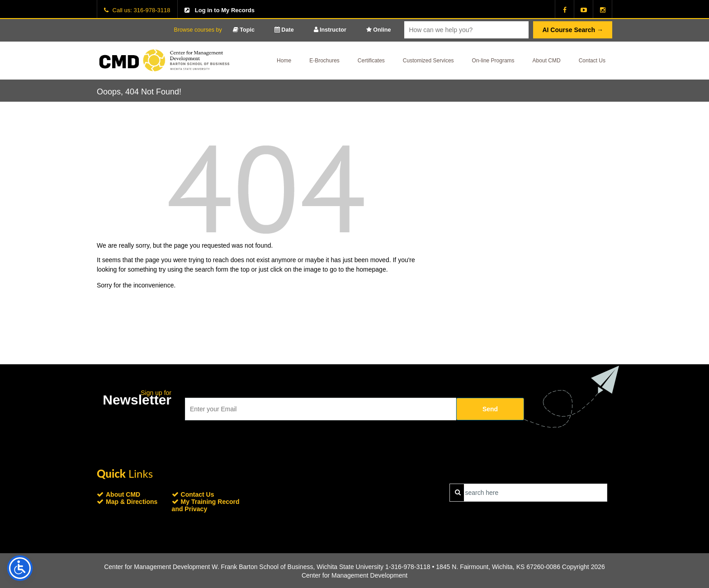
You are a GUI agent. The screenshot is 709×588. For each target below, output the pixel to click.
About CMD (547, 61)
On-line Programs (493, 61)
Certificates (371, 61)
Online (379, 30)
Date (284, 30)
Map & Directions (132, 502)
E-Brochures (324, 61)
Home (284, 61)
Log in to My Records (225, 10)
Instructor (330, 30)
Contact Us (592, 61)
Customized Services (428, 61)
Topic (244, 30)
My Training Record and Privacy (206, 505)
